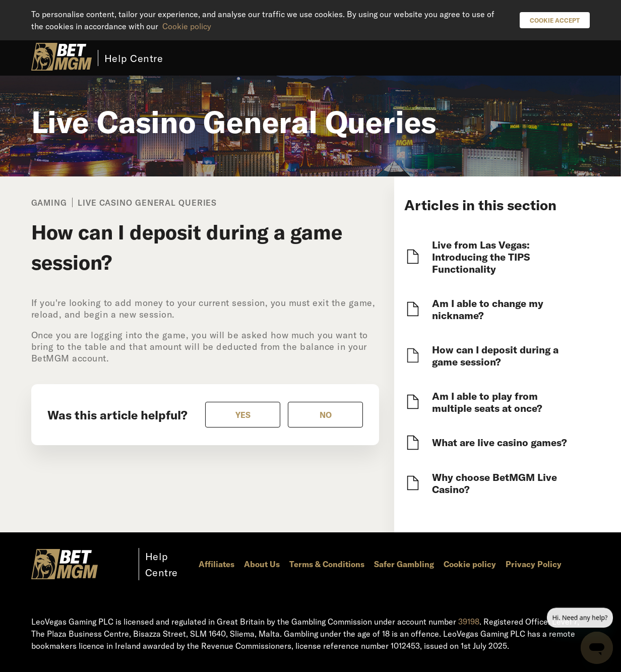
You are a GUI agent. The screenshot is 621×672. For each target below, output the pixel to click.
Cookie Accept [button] (555, 20)
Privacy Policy (534, 564)
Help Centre (134, 58)
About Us (262, 564)
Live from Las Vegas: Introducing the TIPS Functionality (481, 257)
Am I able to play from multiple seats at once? (487, 402)
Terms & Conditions (327, 564)
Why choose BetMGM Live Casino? (494, 483)
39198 (469, 621)
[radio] (243, 415)
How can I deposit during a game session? (495, 355)
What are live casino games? (500, 442)
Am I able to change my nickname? (488, 309)
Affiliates (216, 564)
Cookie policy (187, 26)
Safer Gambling (404, 564)
